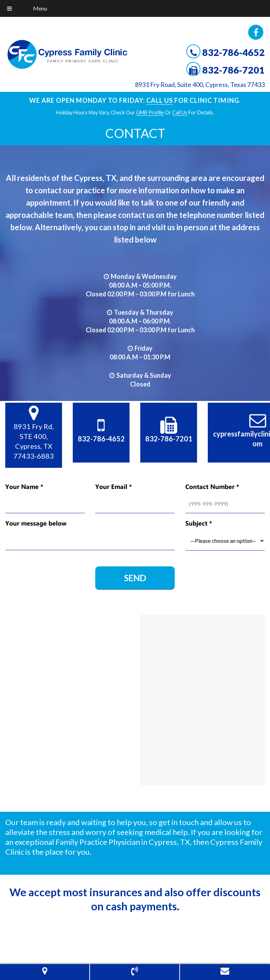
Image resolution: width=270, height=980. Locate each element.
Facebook (256, 32)
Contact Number (212, 487)
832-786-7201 (233, 70)
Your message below (36, 523)
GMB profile (150, 112)
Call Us (160, 100)
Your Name (24, 487)
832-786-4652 (233, 52)
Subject (199, 523)
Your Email (114, 487)
